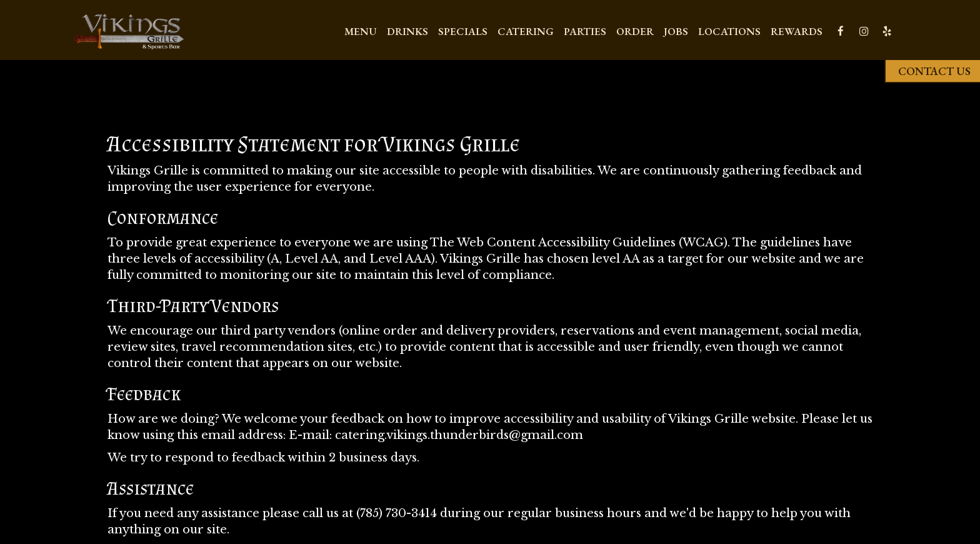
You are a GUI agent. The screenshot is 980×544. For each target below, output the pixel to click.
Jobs (676, 31)
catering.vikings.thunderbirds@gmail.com (459, 435)
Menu (361, 31)
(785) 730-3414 (397, 513)
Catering (526, 31)
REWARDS (797, 31)
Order (635, 31)
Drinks (407, 31)
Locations (729, 31)
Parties (585, 31)
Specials (463, 31)
